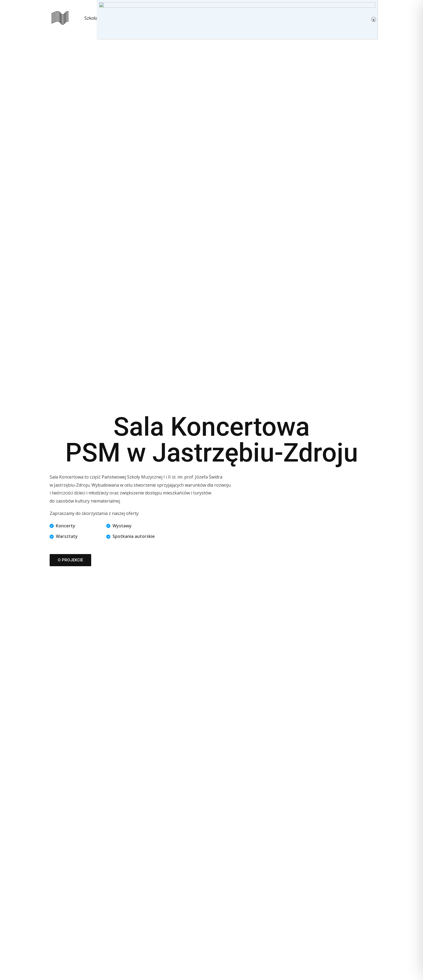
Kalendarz (116, 18)
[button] (149, 18)
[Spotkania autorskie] (131, 537)
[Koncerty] (62, 526)
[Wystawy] (119, 526)
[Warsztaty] (64, 537)
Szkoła (91, 18)
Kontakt (169, 18)
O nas (144, 18)
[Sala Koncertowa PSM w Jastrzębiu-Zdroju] (60, 18)
